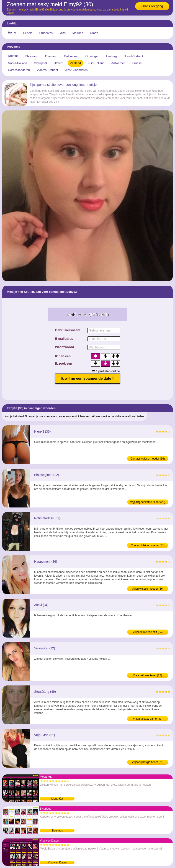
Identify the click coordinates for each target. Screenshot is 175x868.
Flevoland (32, 56)
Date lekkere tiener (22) (148, 675)
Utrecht (59, 63)
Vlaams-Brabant (47, 70)
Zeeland (76, 63)
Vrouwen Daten (57, 863)
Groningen (92, 56)
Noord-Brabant (133, 56)
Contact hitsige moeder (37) (148, 545)
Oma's (94, 33)
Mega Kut (57, 799)
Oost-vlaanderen (19, 70)
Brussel (137, 63)
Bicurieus (57, 831)
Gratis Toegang (152, 6)
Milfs (63, 33)
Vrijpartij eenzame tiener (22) (148, 502)
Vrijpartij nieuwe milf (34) (148, 632)
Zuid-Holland (96, 63)
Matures (78, 33)
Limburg (111, 56)
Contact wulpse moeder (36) (148, 459)
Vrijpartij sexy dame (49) (148, 719)
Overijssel (40, 63)
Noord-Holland (18, 63)
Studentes (46, 33)
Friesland (51, 56)
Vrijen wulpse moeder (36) (148, 589)
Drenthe (13, 56)
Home (12, 33)
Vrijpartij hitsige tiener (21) (148, 762)
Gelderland (71, 56)
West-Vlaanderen (76, 70)
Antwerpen (118, 63)
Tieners (28, 33)
